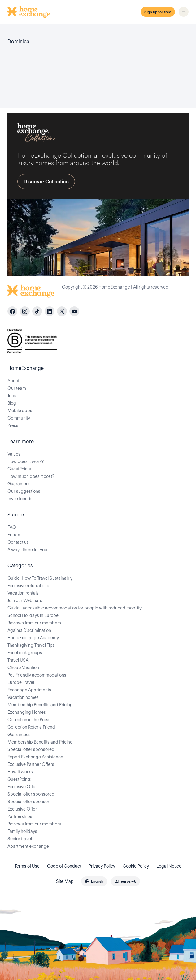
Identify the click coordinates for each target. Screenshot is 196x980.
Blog (12, 403)
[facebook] (12, 311)
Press (13, 425)
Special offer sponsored (31, 749)
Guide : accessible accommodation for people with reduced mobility (74, 608)
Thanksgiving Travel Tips (31, 645)
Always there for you (27, 550)
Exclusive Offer (22, 787)
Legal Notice (169, 866)
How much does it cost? (31, 476)
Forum (14, 535)
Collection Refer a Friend (31, 727)
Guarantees (19, 484)
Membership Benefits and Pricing (40, 705)
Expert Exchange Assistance (35, 757)
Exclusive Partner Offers (31, 764)
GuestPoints (19, 469)
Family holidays (22, 831)
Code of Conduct (64, 866)
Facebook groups (25, 653)
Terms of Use (27, 866)
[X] (62, 311)
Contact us (18, 542)
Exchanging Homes (27, 712)
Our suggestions (24, 491)
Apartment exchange (28, 846)
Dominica (18, 41)
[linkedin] (50, 311)
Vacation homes (23, 697)
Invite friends (20, 499)
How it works (20, 772)
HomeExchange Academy (33, 638)
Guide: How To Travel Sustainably (40, 578)
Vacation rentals (23, 593)
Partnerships (20, 816)
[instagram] (25, 311)
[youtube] (74, 311)
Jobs (12, 396)
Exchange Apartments (29, 690)
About (13, 381)
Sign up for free (158, 12)
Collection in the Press (29, 720)
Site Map (65, 881)
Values (14, 454)
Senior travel (20, 839)
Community (19, 418)
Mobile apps (20, 411)
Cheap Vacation (23, 668)
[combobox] (94, 881)
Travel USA (18, 660)
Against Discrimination (29, 630)
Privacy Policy (102, 866)
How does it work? (26, 461)
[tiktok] (37, 311)
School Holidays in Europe (33, 615)
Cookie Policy (136, 866)
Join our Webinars (25, 600)
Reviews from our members (34, 623)
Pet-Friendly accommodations (37, 675)
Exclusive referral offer (29, 586)
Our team (17, 388)
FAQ (12, 527)
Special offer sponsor (28, 802)
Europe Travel (21, 682)
